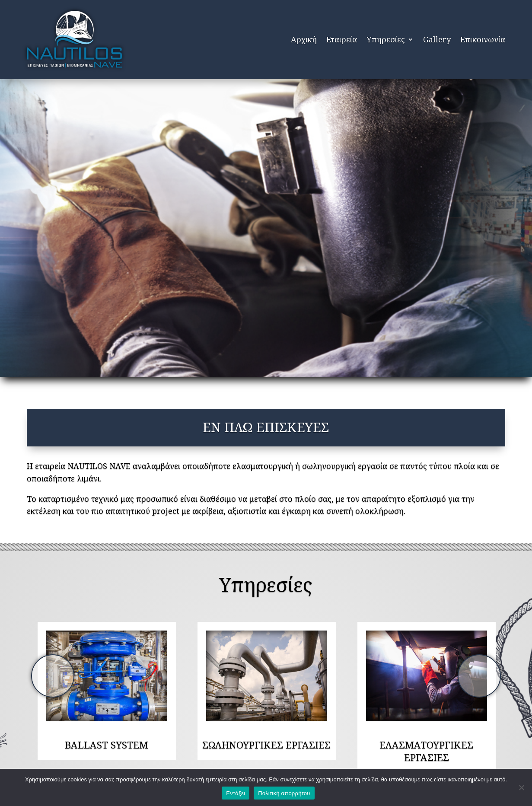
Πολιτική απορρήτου (284, 793)
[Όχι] (521, 787)
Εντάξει (236, 793)
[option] (107, 676)
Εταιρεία (342, 39)
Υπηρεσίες (386, 39)
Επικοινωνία (483, 39)
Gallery (437, 39)
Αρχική (304, 39)
